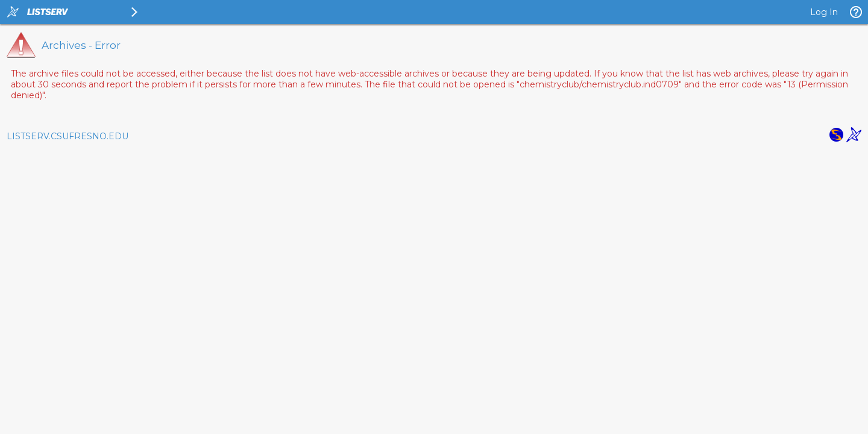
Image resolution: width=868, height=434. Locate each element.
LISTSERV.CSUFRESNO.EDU (68, 136)
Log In (824, 12)
